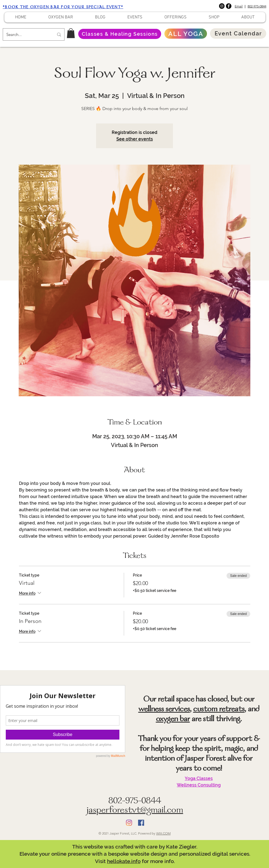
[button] (71, 33)
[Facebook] (229, 6)
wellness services (164, 710)
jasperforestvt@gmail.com (135, 811)
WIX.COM (163, 833)
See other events (135, 139)
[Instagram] (222, 6)
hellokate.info (124, 861)
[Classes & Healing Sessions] (120, 34)
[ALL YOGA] (186, 34)
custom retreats (219, 710)
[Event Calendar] (238, 33)
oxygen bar (173, 720)
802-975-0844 (257, 6)
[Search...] (26, 34)
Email (239, 6)
